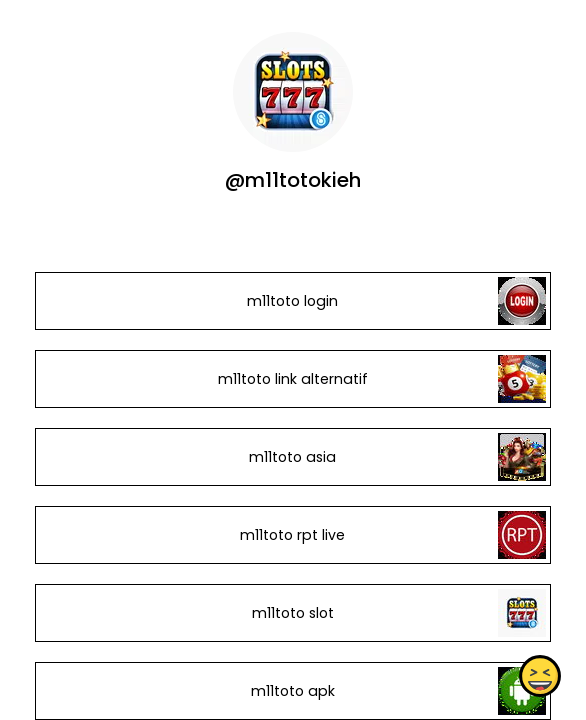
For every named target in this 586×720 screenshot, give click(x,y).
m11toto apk (293, 691)
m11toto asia (292, 457)
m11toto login (292, 301)
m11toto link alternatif (293, 379)
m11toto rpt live (292, 535)
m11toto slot (293, 613)
